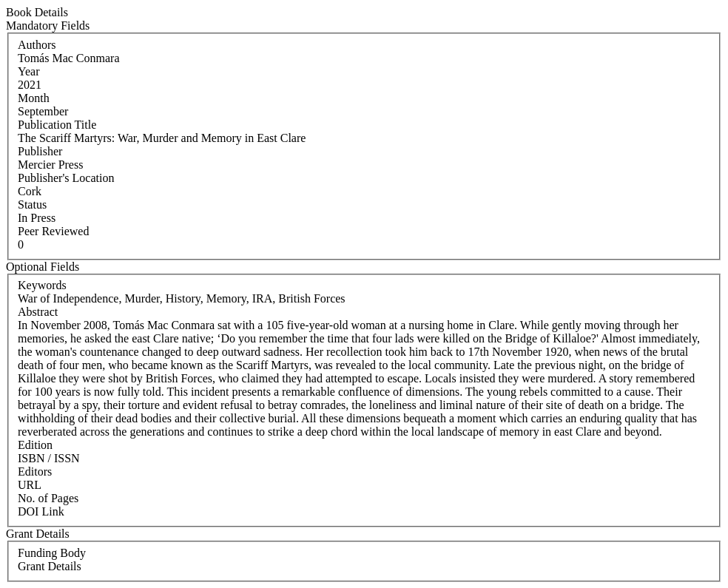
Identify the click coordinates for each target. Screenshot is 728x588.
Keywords (42, 285)
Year (28, 71)
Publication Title (57, 125)
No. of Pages (48, 498)
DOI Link (41, 511)
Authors (37, 45)
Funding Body (52, 553)
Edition (35, 445)
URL (30, 485)
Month (34, 98)
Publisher (40, 151)
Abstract (38, 312)
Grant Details (50, 566)
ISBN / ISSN (49, 458)
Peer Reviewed (53, 231)
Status (32, 205)
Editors (35, 472)
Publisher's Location (66, 178)
